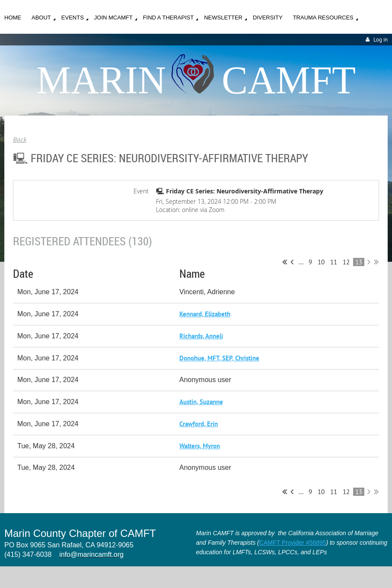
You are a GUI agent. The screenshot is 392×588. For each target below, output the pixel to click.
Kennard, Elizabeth (205, 314)
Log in (381, 40)
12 (346, 262)
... (301, 262)
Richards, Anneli (201, 336)
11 (334, 262)
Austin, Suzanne (201, 402)
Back (20, 139)
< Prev (292, 262)
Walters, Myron (200, 446)
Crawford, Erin (199, 424)
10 (321, 262)
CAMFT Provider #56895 (293, 543)
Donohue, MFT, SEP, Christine (219, 358)
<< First (285, 262)
